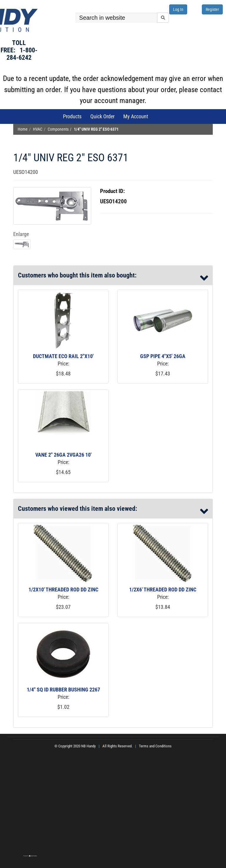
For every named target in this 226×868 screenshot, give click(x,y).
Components (58, 129)
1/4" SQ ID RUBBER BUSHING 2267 (63, 690)
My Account (136, 116)
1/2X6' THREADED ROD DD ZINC (163, 590)
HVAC (38, 129)
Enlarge (21, 234)
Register (212, 9)
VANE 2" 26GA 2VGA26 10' (63, 455)
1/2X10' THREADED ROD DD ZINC (63, 590)
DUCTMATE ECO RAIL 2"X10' (63, 356)
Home (23, 129)
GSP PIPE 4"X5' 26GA (163, 356)
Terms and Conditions (155, 746)
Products (72, 116)
